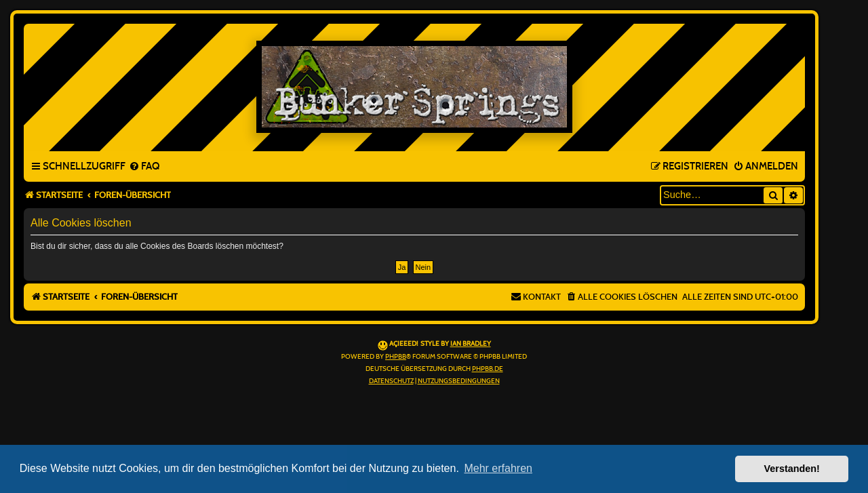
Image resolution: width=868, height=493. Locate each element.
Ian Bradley (471, 344)
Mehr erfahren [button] (498, 468)
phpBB (396, 357)
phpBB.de (488, 369)
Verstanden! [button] (792, 469)
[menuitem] (144, 167)
